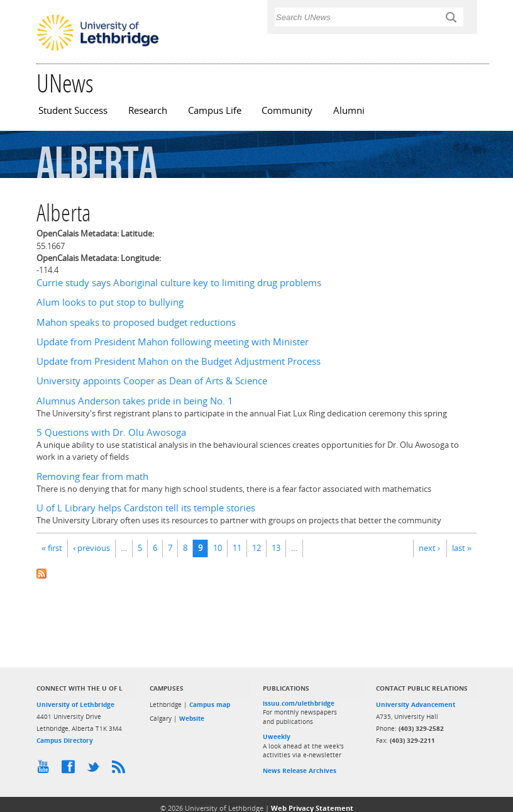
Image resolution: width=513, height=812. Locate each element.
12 (256, 548)
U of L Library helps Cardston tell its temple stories (146, 508)
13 (276, 548)
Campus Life (215, 110)
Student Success (73, 110)
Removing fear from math (92, 476)
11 (237, 548)
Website (192, 718)
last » (462, 548)
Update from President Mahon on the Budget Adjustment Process (179, 361)
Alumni (349, 110)
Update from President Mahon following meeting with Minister (173, 342)
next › (429, 548)
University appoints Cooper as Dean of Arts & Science (152, 381)
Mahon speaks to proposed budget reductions (136, 322)
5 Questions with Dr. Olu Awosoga (111, 432)
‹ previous (91, 548)
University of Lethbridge (75, 704)
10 (218, 548)
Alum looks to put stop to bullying (110, 302)
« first (52, 548)
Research (148, 110)
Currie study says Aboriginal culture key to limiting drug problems (179, 283)
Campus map (210, 704)
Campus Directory (65, 740)
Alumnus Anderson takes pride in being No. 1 (135, 401)
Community (287, 110)
